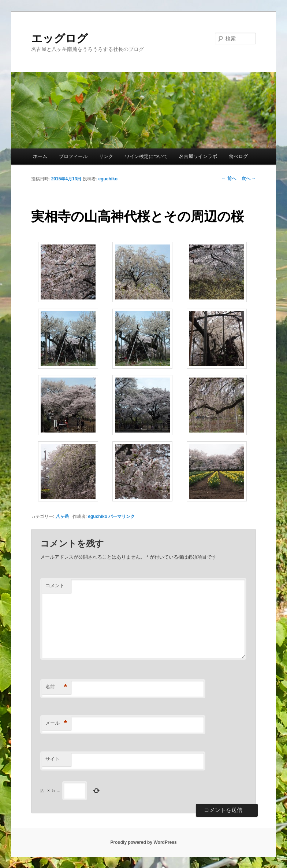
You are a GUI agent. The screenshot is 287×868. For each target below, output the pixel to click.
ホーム (40, 156)
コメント (55, 586)
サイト (53, 759)
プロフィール (73, 156)
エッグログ (59, 38)
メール (56, 723)
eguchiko (108, 179)
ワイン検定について (146, 156)
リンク (106, 156)
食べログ (238, 156)
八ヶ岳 (62, 516)
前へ (229, 179)
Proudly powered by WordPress (143, 842)
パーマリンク (122, 516)
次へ (249, 179)
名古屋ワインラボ (198, 156)
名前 (56, 687)
